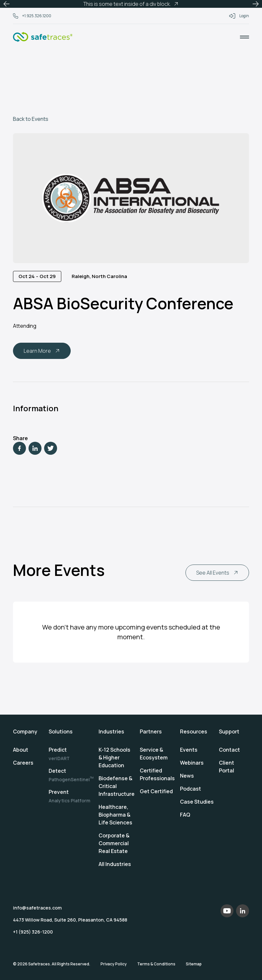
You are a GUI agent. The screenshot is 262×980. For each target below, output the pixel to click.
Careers (23, 763)
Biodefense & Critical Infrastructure (117, 786)
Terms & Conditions (156, 964)
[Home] (43, 37)
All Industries (115, 864)
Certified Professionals (157, 774)
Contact (229, 750)
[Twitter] (51, 448)
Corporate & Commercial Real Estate (114, 843)
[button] (6, 4)
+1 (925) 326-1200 (33, 932)
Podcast (191, 789)
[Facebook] (19, 448)
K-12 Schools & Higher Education (114, 757)
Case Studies (197, 802)
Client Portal (226, 767)
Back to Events (31, 119)
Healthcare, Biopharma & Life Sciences (115, 815)
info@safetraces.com (37, 908)
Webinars (192, 763)
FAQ (185, 815)
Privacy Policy (114, 964)
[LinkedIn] (35, 448)
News (187, 776)
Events (189, 750)
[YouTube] (227, 911)
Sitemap (194, 964)
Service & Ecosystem (154, 754)
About (21, 750)
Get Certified (156, 791)
